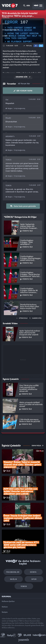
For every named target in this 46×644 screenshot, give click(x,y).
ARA (27, 6)
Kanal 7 (3, 635)
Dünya (33, 572)
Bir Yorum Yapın (23, 91)
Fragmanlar (13, 572)
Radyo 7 (12, 635)
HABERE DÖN (35, 318)
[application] (23, 31)
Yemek (24, 586)
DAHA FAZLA (38, 445)
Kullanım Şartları (8, 601)
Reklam (5, 607)
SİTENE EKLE (22, 318)
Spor (34, 579)
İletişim (5, 612)
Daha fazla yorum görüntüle (23, 206)
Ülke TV (27, 635)
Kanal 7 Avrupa (20, 635)
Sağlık (14, 579)
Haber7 (39, 635)
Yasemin (24, 640)
